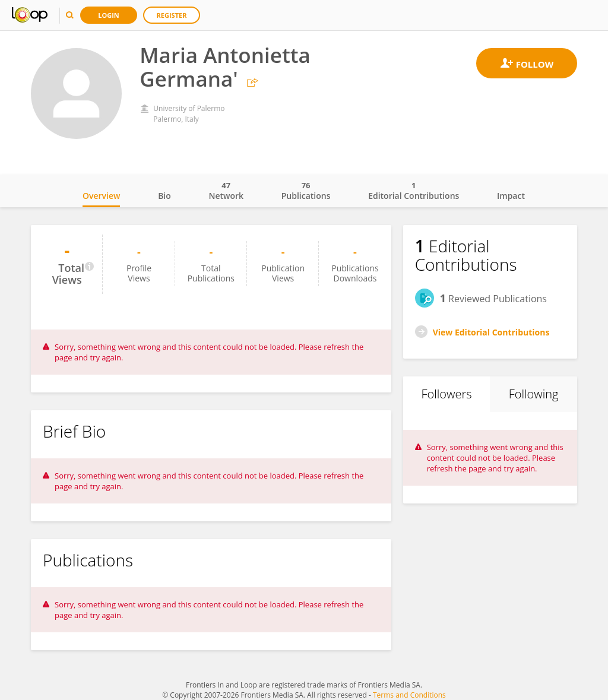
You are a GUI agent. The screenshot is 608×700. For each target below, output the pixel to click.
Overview (101, 196)
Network (226, 191)
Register (172, 15)
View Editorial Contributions (491, 332)
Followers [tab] (446, 394)
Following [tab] (534, 394)
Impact (511, 196)
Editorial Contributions (414, 191)
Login (109, 15)
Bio (164, 196)
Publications (306, 191)
